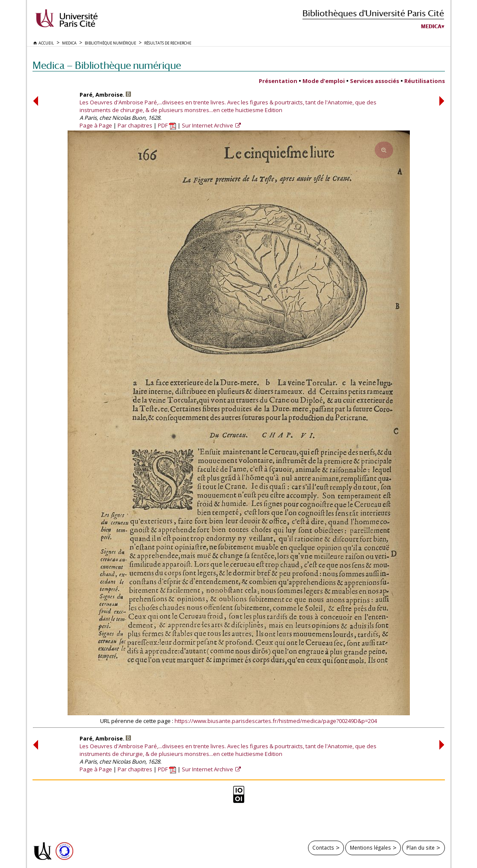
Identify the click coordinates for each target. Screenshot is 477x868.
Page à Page (96, 125)
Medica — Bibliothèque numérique (107, 65)
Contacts (323, 847)
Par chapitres (135, 125)
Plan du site (421, 847)
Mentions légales (370, 847)
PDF (167, 125)
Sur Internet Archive (208, 125)
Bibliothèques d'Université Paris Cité (373, 13)
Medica (431, 27)
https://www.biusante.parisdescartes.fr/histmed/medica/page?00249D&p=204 (276, 721)
